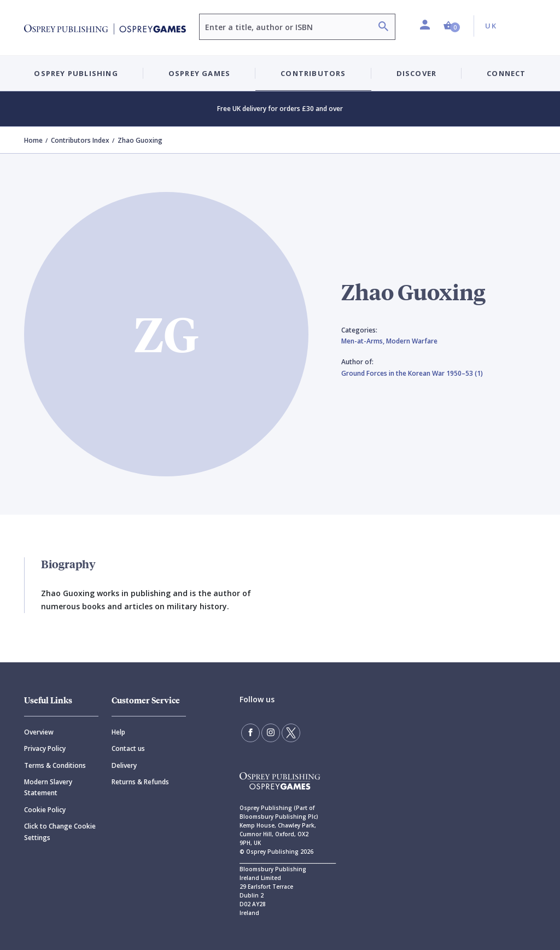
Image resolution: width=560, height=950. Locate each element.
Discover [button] (417, 73)
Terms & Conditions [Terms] (55, 765)
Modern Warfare (412, 341)
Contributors (313, 73)
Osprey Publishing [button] (76, 73)
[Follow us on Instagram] (271, 733)
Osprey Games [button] (199, 73)
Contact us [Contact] (128, 748)
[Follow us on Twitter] (291, 733)
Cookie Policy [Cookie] (45, 810)
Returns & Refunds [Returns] (140, 782)
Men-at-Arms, (364, 341)
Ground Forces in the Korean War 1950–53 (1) (412, 373)
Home (33, 140)
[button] (452, 26)
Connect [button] (506, 73)
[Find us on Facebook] (250, 733)
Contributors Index (80, 140)
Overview (39, 732)
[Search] (383, 28)
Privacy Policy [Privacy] (45, 748)
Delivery (124, 765)
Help (118, 732)
